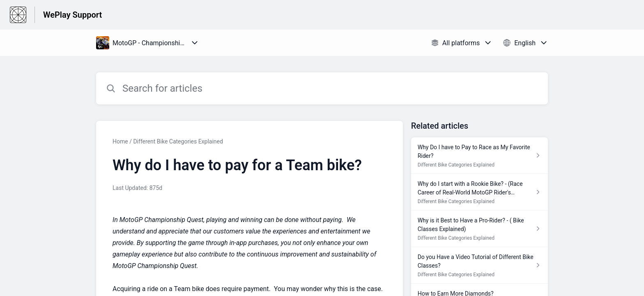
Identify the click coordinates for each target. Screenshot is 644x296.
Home (120, 141)
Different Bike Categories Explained (178, 141)
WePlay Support (72, 15)
